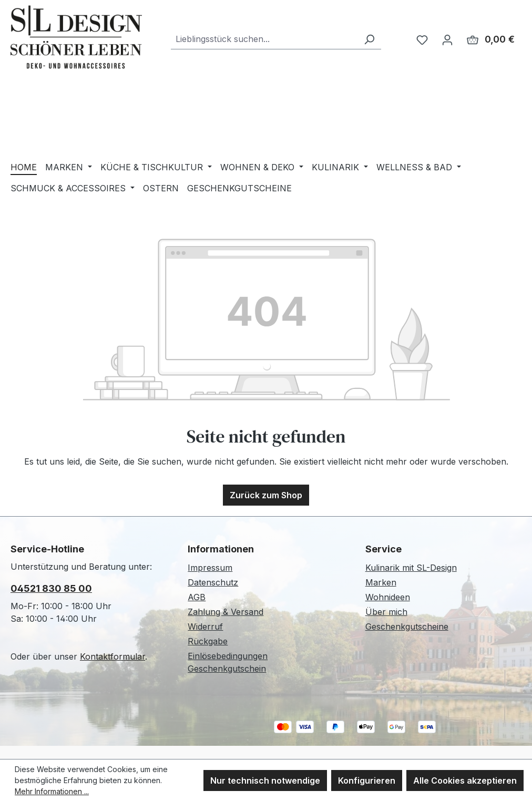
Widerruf (205, 627)
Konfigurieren (367, 781)
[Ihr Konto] (447, 39)
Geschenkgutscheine (407, 627)
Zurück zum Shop (266, 495)
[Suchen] (369, 39)
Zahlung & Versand (226, 612)
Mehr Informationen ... (52, 791)
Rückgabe (208, 641)
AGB (197, 597)
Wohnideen (388, 597)
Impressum (210, 568)
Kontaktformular (112, 656)
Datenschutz (213, 582)
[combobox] (264, 39)
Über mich (386, 612)
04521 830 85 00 (51, 588)
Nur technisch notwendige (265, 781)
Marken (381, 582)
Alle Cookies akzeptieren (465, 781)
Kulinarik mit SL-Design (411, 568)
